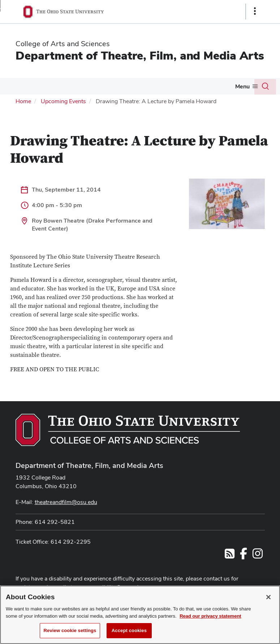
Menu (242, 86)
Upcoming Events (63, 101)
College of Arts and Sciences (63, 44)
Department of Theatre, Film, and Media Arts (140, 55)
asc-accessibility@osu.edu (108, 587)
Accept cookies (129, 634)
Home (23, 101)
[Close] (268, 601)
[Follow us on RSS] (230, 556)
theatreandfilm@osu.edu (66, 502)
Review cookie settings (70, 634)
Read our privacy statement (210, 620)
